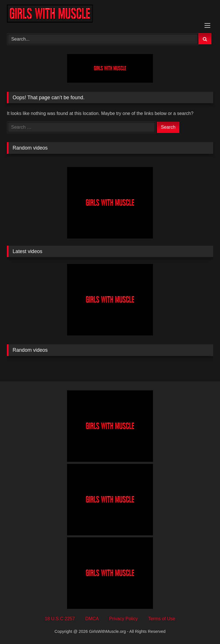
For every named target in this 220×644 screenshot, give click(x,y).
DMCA (92, 619)
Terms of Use (162, 619)
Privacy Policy (123, 619)
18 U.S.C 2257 (60, 619)
